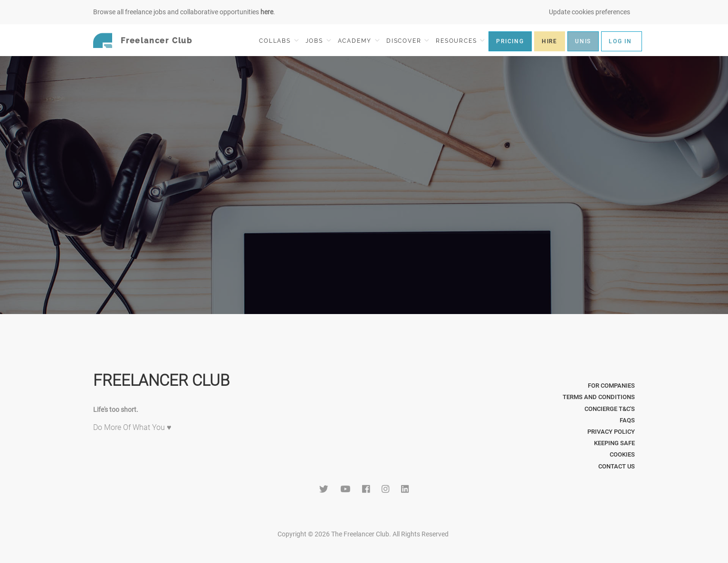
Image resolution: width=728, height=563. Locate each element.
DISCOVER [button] (408, 41)
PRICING (510, 41)
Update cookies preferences (589, 12)
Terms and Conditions (599, 397)
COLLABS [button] (279, 41)
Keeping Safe (614, 443)
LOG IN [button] (620, 41)
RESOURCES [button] (460, 41)
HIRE (550, 41)
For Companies (611, 386)
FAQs (627, 420)
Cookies (622, 454)
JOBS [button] (318, 41)
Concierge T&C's (610, 409)
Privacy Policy (611, 432)
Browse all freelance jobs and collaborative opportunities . (184, 12)
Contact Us (617, 466)
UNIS (583, 41)
